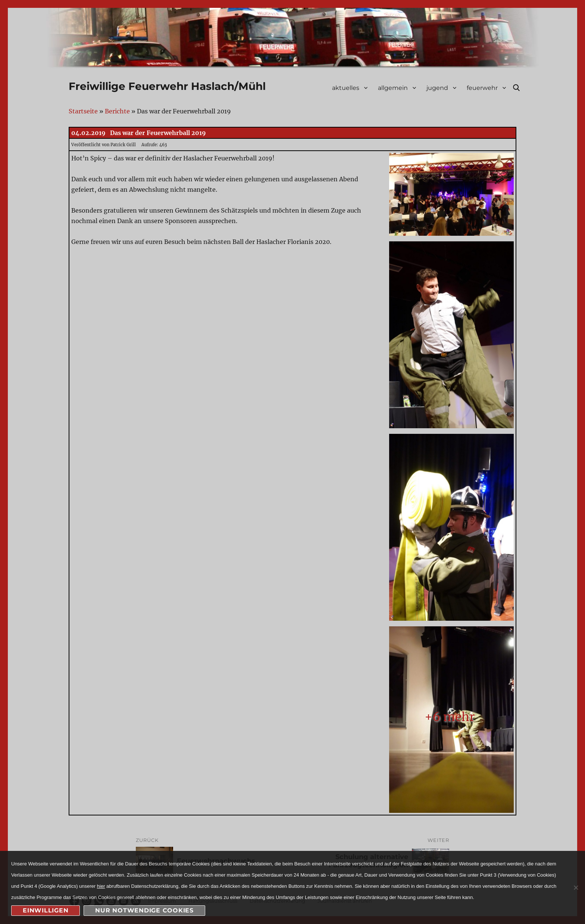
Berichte (117, 111)
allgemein (393, 88)
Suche (516, 88)
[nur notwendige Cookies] (576, 887)
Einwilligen (46, 910)
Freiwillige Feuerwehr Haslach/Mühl (167, 86)
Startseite (83, 111)
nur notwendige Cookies (144, 910)
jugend (437, 88)
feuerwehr (482, 88)
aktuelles (346, 88)
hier (101, 886)
